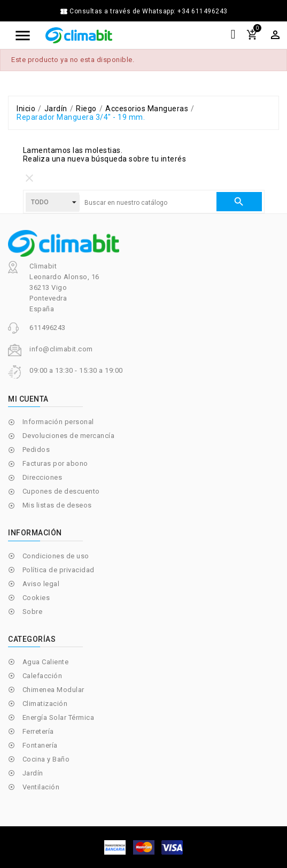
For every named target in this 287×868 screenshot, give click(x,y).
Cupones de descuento (61, 491)
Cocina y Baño (46, 759)
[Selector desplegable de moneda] (275, 35)
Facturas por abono (55, 463)
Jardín (33, 773)
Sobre (33, 612)
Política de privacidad (59, 570)
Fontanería (40, 745)
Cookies (36, 598)
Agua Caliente (46, 662)
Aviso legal (41, 584)
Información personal (58, 422)
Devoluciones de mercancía (69, 436)
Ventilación (41, 787)
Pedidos (36, 450)
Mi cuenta (28, 399)
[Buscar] (148, 203)
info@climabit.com (61, 349)
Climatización (45, 704)
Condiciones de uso (56, 556)
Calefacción (42, 676)
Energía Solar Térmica (59, 717)
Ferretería (38, 731)
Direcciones (42, 477)
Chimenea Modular (53, 690)
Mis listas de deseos (57, 505)
